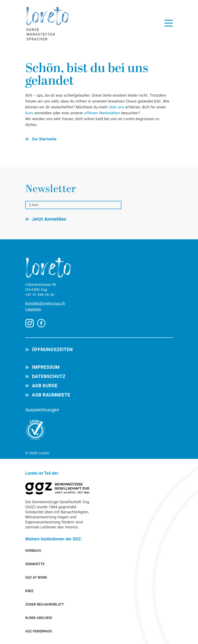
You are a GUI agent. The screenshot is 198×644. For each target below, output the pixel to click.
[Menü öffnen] (169, 23)
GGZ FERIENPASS (39, 631)
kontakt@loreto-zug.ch (45, 303)
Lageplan (33, 309)
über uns (117, 107)
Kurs (30, 113)
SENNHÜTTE (35, 564)
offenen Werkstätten (102, 113)
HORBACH (33, 551)
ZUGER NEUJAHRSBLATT (45, 604)
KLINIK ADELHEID (39, 618)
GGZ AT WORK (36, 577)
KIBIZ (29, 591)
